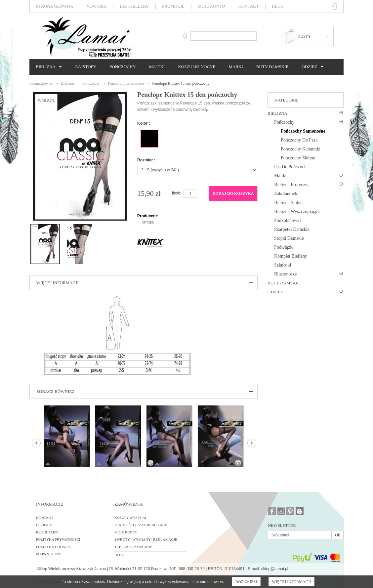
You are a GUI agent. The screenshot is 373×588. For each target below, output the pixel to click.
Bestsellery (134, 6)
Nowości (96, 6)
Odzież (311, 67)
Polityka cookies (53, 547)
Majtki (157, 67)
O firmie (44, 525)
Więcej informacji (292, 582)
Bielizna (47, 67)
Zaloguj (334, 6)
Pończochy (123, 67)
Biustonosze (285, 274)
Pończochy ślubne (298, 158)
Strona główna (55, 6)
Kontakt (249, 6)
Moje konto (211, 6)
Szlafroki (283, 265)
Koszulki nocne (197, 67)
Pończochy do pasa (299, 140)
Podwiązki (284, 247)
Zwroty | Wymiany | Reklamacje (146, 539)
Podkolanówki (288, 220)
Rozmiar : (146, 160)
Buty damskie (272, 67)
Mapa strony (49, 554)
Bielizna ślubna (289, 203)
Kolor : (144, 123)
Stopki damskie (289, 238)
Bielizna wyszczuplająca (297, 211)
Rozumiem (246, 582)
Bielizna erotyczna (292, 185)
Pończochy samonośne (126, 83)
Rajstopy (86, 67)
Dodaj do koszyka (233, 193)
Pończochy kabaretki (301, 149)
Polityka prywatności (58, 539)
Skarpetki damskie (292, 229)
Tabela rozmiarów (133, 547)
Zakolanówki (286, 194)
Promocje (173, 6)
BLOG (119, 555)
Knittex (148, 222)
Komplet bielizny (291, 256)
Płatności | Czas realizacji (141, 525)
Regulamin (47, 532)
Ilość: (177, 193)
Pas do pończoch (290, 167)
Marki (236, 67)
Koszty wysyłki (130, 518)
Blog (278, 6)
